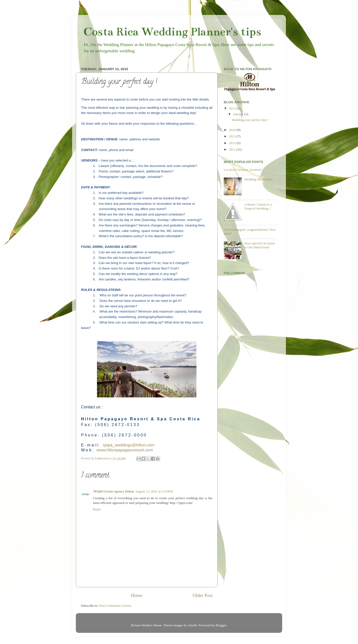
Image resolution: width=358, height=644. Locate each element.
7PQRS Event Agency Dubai (113, 491)
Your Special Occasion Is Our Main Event (259, 245)
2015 (233, 108)
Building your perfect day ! (250, 120)
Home (137, 595)
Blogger (221, 625)
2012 (233, 143)
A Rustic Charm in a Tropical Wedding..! (258, 206)
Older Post (203, 595)
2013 (233, 136)
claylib (193, 625)
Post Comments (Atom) (115, 606)
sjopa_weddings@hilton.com (129, 445)
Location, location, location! (243, 170)
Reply (97, 509)
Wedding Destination (258, 179)
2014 (233, 130)
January (239, 114)
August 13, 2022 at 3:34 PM (154, 491)
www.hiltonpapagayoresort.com (125, 450)
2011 (233, 149)
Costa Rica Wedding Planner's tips (172, 32)
